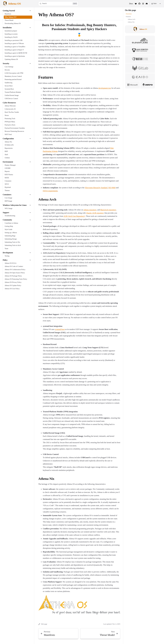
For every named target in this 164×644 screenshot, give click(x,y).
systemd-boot (60, 329)
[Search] (58, 4)
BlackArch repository (108, 210)
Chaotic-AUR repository (95, 213)
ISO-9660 (112, 188)
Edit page (43, 624)
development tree (105, 88)
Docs (131, 4)
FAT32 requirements (50, 191)
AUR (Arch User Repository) (74, 216)
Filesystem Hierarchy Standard (96, 188)
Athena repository (90, 210)
